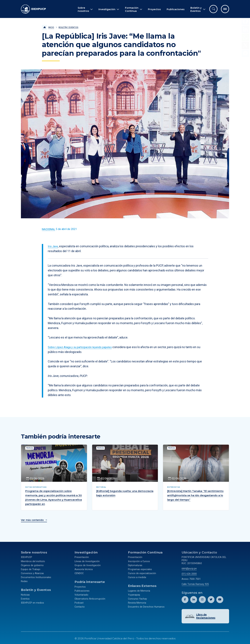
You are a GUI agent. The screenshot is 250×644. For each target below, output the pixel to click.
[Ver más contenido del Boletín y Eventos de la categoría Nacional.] (48, 229)
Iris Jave (53, 246)
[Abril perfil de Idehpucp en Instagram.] (202, 599)
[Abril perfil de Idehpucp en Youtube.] (220, 599)
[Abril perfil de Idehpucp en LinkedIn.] (194, 599)
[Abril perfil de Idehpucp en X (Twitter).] (211, 599)
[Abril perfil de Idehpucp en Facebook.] (185, 599)
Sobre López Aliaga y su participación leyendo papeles (83, 347)
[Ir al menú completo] (225, 9)
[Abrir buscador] (213, 9)
